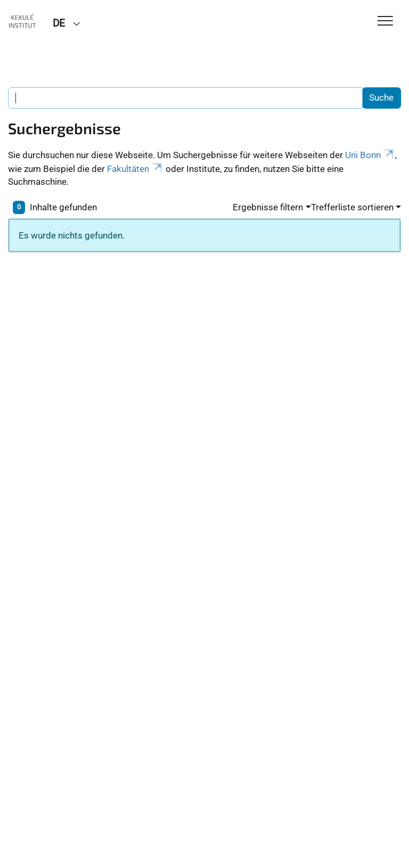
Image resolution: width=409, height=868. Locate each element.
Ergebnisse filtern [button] (268, 207)
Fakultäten (135, 169)
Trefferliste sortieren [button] (352, 207)
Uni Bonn (370, 155)
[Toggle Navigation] (385, 22)
